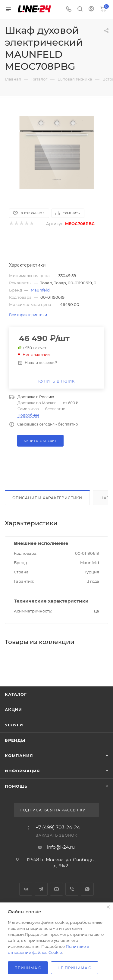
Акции (13, 710)
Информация (22, 771)
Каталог (16, 694)
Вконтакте (26, 889)
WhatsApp (87, 889)
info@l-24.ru (61, 847)
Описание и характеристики (47, 498)
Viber (72, 889)
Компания (19, 756)
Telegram (41, 889)
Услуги (14, 725)
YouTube (56, 889)
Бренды (15, 740)
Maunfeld (40, 290)
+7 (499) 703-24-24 (58, 828)
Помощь (16, 786)
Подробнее (28, 415)
